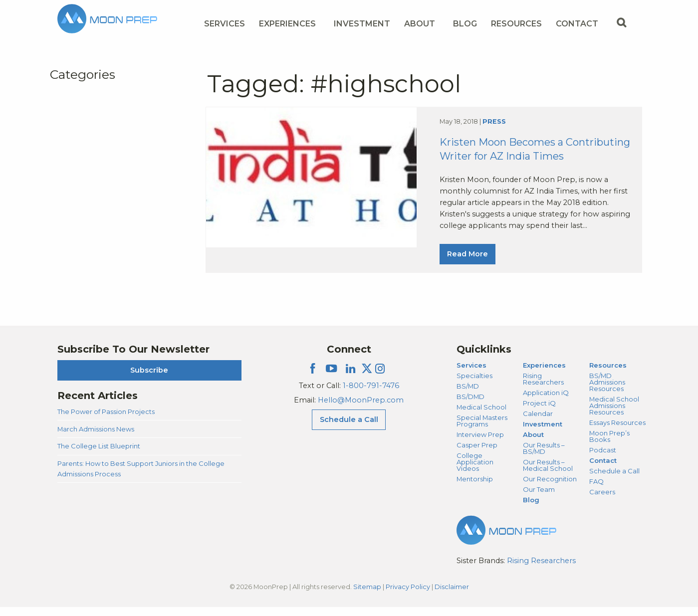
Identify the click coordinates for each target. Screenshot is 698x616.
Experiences (544, 374)
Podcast (603, 459)
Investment (362, 24)
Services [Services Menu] (225, 24)
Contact (603, 469)
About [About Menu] (420, 24)
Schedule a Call (614, 480)
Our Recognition (550, 488)
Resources (608, 374)
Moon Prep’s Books (609, 445)
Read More (467, 259)
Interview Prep (480, 443)
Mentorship (475, 488)
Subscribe (149, 379)
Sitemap (367, 596)
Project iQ (539, 412)
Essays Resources (617, 431)
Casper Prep (477, 454)
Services (471, 374)
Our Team (539, 498)
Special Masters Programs (482, 430)
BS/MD (468, 395)
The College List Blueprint (99, 455)
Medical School (481, 416)
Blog (465, 24)
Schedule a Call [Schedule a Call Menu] (349, 428)
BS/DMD (470, 406)
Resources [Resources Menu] (516, 24)
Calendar (538, 422)
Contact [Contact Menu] (577, 24)
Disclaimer (452, 596)
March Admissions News (96, 438)
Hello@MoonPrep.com (361, 409)
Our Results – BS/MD (544, 457)
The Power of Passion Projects (106, 420)
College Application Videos (475, 471)
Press (494, 126)
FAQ (596, 490)
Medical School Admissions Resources (614, 414)
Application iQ (546, 402)
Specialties (474, 385)
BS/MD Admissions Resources (607, 391)
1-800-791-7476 (371, 395)
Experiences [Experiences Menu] (287, 24)
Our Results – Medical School (548, 474)
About (533, 443)
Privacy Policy (408, 596)
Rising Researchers (543, 388)
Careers (602, 501)
